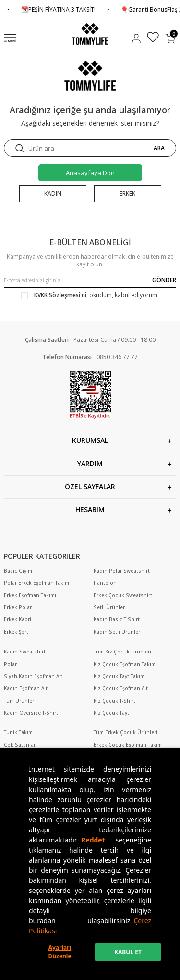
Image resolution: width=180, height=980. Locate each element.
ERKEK (127, 194)
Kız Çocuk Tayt (111, 713)
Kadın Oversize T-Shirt (31, 713)
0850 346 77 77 (117, 357)
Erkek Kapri (18, 620)
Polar (10, 664)
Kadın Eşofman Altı (26, 688)
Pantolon (105, 583)
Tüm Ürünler (19, 701)
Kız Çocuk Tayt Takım (119, 676)
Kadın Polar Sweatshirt (122, 571)
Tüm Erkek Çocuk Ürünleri (126, 733)
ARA (159, 148)
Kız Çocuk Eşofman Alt (121, 688)
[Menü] (10, 39)
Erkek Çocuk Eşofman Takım (128, 745)
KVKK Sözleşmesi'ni (60, 295)
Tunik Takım (18, 733)
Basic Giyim (18, 571)
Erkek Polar (18, 608)
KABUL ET (128, 952)
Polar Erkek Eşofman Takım (36, 583)
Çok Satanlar (20, 745)
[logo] (90, 34)
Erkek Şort (16, 632)
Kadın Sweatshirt (25, 652)
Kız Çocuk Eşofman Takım (125, 664)
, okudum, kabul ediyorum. (90, 295)
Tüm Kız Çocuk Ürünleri (122, 652)
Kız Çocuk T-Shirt (114, 701)
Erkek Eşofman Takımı (30, 596)
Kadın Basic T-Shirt (117, 620)
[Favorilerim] (153, 38)
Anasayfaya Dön (90, 173)
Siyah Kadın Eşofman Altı (34, 676)
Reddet (93, 840)
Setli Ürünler (109, 608)
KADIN (53, 194)
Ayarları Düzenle (60, 952)
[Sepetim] (170, 38)
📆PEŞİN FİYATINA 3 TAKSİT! (67, 10)
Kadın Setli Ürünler (117, 632)
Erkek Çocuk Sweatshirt (123, 596)
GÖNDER (164, 280)
